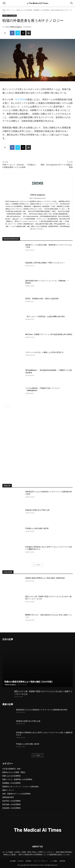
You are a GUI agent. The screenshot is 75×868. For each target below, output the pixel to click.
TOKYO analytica (16, 27)
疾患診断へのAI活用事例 (11, 808)
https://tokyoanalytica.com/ (38, 198)
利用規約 (28, 861)
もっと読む (38, 565)
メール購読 (54, 861)
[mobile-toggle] (4, 3)
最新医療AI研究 (8, 797)
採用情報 (62, 861)
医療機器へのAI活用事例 (41, 10)
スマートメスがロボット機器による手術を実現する (44, 352)
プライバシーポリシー (41, 861)
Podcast (21, 861)
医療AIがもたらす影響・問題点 (14, 772)
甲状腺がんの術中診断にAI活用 (37, 528)
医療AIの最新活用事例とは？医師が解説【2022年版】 (45, 578)
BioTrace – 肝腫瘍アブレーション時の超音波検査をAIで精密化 (49, 334)
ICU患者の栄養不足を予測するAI (37, 510)
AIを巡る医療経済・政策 (11, 769)
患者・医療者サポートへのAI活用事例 (16, 794)
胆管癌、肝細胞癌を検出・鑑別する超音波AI (42, 299)
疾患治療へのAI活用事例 (11, 804)
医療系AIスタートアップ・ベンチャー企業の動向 (21, 787)
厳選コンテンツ (8, 790)
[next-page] (8, 406)
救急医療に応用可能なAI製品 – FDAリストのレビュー (45, 263)
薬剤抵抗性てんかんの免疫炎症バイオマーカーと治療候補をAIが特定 (42, 710)
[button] (72, 3)
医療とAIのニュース (9, 10)
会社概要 (13, 861)
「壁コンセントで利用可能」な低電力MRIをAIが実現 (45, 317)
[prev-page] (4, 406)
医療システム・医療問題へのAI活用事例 (17, 779)
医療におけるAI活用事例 (24, 10)
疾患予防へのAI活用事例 (11, 801)
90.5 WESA (20, 99)
